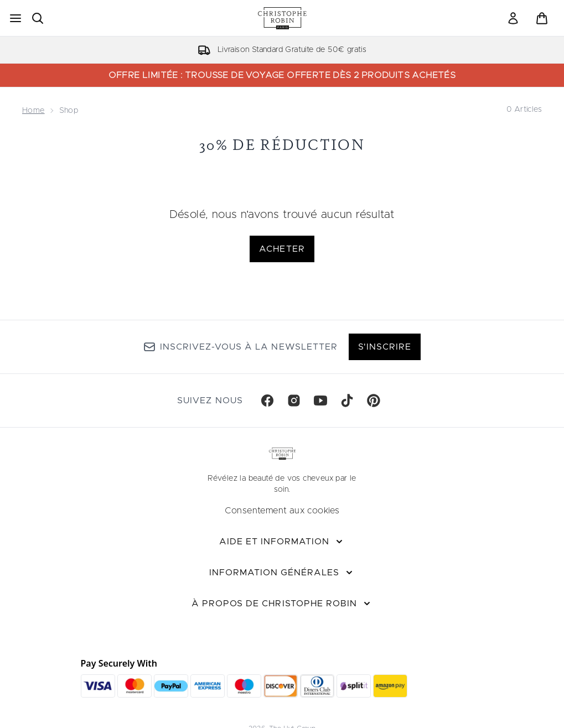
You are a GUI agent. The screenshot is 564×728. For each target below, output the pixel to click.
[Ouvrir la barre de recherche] (38, 18)
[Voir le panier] (542, 18)
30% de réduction (282, 145)
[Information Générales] (282, 573)
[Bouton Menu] (15, 18)
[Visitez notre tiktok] (347, 401)
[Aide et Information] (282, 542)
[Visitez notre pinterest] (374, 401)
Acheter (282, 249)
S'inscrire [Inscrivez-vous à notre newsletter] (385, 347)
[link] (513, 18)
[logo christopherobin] (282, 18)
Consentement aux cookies (282, 511)
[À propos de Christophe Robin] (282, 604)
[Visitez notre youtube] (320, 401)
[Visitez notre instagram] (294, 401)
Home (33, 111)
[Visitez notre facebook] (267, 401)
